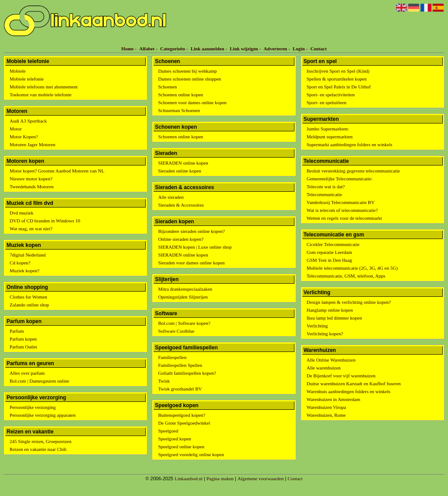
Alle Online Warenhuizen (331, 360)
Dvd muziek (21, 213)
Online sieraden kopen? (181, 239)
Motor (16, 129)
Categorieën (173, 49)
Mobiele (18, 71)
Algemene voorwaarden (261, 478)
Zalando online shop (29, 305)
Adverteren (276, 49)
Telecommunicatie (324, 194)
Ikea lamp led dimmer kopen (334, 318)
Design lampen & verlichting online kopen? (349, 302)
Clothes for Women (28, 297)
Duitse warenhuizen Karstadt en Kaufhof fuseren (354, 383)
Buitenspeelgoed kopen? (182, 415)
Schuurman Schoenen (179, 110)
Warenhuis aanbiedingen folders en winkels (349, 391)
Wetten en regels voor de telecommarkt (344, 218)
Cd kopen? (20, 263)
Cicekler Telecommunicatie (333, 244)
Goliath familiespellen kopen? (187, 373)
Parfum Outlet (23, 347)
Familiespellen (172, 357)
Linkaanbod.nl (189, 478)
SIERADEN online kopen (183, 163)
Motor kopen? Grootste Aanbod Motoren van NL (57, 171)
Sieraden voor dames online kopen (191, 263)
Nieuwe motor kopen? (31, 179)
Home (127, 49)
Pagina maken (220, 478)
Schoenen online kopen (180, 95)
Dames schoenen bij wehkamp (187, 71)
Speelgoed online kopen (181, 447)
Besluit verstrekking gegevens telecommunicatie (353, 171)
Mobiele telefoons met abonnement (44, 87)
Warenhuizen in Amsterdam (334, 399)
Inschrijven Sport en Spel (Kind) (338, 71)
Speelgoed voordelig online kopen (191, 454)
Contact (318, 49)
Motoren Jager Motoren (32, 144)
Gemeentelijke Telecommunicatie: (340, 179)
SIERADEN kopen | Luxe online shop (195, 247)
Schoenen (167, 87)
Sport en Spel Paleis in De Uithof (339, 87)
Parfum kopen (23, 339)
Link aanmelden (208, 49)
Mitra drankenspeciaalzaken (185, 289)
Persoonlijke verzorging (33, 407)
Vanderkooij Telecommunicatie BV (341, 202)
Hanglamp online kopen (330, 310)
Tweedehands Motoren (31, 186)
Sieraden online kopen (179, 171)
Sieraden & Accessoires (181, 205)
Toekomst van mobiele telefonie (40, 95)
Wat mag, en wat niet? (31, 229)
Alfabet (147, 49)
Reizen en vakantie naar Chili (38, 449)
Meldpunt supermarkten (330, 137)
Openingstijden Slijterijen (183, 297)
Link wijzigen (244, 49)
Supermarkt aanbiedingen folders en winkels (350, 144)
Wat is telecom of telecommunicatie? (342, 210)
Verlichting (317, 326)
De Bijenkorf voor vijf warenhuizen (341, 376)
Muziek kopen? (24, 271)
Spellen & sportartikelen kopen (337, 79)
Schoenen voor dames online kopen (192, 102)
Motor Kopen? (24, 137)
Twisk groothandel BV (180, 389)
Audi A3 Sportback (28, 121)
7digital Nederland (28, 255)
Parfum (17, 331)
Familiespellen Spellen (180, 365)
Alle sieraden (171, 197)
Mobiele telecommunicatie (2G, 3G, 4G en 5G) (352, 268)
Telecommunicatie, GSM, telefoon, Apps (346, 276)
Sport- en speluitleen (327, 102)
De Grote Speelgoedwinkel (184, 423)
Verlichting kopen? (325, 334)
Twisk (164, 381)
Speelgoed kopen (174, 439)
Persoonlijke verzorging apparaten (43, 415)
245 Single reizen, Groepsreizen (40, 441)
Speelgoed (168, 431)
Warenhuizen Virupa (326, 407)
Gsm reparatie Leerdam (329, 252)
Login (299, 49)
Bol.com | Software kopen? (184, 323)
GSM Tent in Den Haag (329, 260)
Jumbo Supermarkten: (328, 129)
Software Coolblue (176, 331)
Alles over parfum (27, 373)
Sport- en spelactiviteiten (331, 95)
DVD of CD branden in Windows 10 (45, 221)
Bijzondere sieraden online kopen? (191, 231)
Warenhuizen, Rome (326, 415)
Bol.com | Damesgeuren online (39, 381)
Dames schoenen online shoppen (189, 79)
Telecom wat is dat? (326, 186)
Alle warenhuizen (324, 368)
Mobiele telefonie (27, 79)
